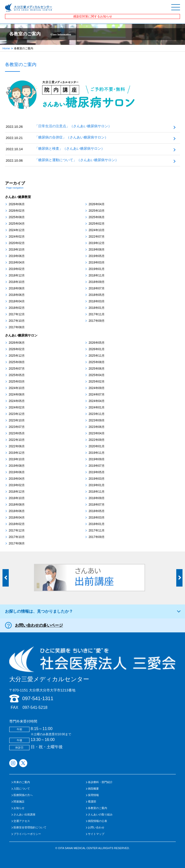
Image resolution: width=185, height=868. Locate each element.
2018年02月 (17, 308)
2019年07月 (97, 466)
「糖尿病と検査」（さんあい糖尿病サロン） (70, 149)
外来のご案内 (22, 782)
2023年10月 (17, 420)
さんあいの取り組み (100, 815)
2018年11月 (97, 275)
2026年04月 (97, 204)
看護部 (92, 802)
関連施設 (19, 802)
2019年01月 (97, 269)
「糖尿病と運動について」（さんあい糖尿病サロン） (77, 160)
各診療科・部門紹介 (100, 782)
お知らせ (19, 808)
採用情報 (93, 795)
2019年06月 (17, 256)
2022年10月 (17, 440)
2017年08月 (17, 327)
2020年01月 (97, 446)
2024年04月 (97, 401)
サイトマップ (96, 834)
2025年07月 (17, 369)
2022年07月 (97, 237)
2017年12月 (17, 314)
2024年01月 (97, 407)
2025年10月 (97, 211)
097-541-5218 (35, 707)
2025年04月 (17, 224)
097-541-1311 (38, 698)
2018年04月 (17, 301)
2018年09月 (97, 282)
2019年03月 (97, 263)
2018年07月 (97, 288)
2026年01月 (97, 349)
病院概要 (93, 789)
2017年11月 (97, 314)
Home (6, 48)
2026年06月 (17, 204)
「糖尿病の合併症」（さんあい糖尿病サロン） (71, 137)
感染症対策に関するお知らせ (93, 16)
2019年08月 (97, 250)
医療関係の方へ (23, 795)
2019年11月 (97, 453)
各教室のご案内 (97, 808)
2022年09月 (97, 440)
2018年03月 (97, 301)
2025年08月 (17, 217)
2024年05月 (17, 401)
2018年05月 (97, 295)
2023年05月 (17, 433)
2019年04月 (17, 263)
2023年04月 (97, 433)
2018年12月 (17, 275)
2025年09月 (17, 362)
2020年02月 (17, 243)
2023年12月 (17, 414)
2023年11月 (97, 414)
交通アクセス (22, 821)
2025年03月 (17, 382)
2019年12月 (97, 243)
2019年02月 (17, 269)
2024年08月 (17, 395)
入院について (22, 789)
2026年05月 (97, 343)
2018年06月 (17, 295)
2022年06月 (17, 446)
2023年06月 (97, 427)
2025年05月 (17, 375)
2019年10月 (17, 250)
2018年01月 (97, 308)
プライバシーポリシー (27, 834)
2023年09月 (97, 420)
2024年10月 (97, 230)
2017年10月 (17, 321)
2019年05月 (97, 256)
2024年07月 (97, 395)
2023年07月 (17, 427)
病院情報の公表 (97, 821)
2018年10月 (17, 282)
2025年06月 (97, 217)
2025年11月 (97, 356)
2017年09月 (97, 321)
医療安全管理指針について (30, 828)
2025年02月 (97, 224)
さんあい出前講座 (24, 815)
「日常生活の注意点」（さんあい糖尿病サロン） (73, 126)
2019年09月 (97, 459)
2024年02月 (17, 237)
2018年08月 (17, 288)
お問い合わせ (96, 828)
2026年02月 (17, 211)
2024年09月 (97, 388)
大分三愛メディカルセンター (92, 665)
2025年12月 (17, 356)
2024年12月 (17, 230)
